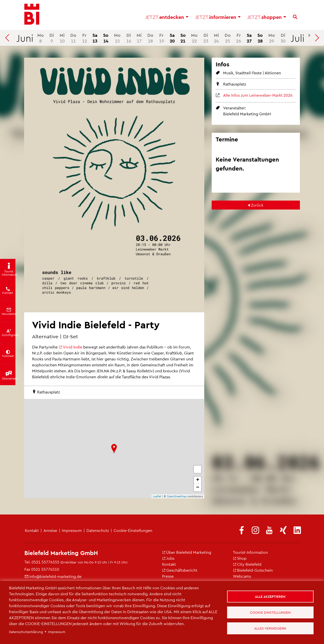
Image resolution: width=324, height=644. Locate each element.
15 (117, 38)
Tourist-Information (250, 552)
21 (183, 38)
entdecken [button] (167, 17)
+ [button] (198, 480)
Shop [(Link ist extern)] (240, 558)
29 (272, 38)
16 (129, 38)
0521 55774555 (45, 562)
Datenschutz (98, 530)
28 (260, 38)
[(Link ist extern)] (242, 531)
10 (62, 38)
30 (283, 38)
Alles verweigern (270, 628)
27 (249, 38)
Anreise (50, 530)
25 (228, 38)
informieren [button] (218, 17)
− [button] (198, 488)
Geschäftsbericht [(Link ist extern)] (180, 570)
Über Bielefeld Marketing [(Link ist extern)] (187, 552)
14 (106, 38)
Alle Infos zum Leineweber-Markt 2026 (258, 95)
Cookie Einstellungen (271, 612)
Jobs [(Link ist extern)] (168, 558)
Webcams (242, 576)
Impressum (72, 530)
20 (172, 38)
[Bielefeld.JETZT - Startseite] (32, 15)
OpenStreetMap (177, 496)
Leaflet (157, 496)
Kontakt (32, 530)
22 (194, 38)
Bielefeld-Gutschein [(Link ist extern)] (253, 570)
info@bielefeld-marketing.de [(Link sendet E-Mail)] (53, 576)
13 (95, 38)
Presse (168, 576)
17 (139, 38)
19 (162, 38)
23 (206, 38)
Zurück (257, 205)
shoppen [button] (267, 17)
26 (239, 38)
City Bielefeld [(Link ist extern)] (247, 564)
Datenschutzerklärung (26, 632)
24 (216, 38)
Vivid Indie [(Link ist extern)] (70, 347)
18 (150, 38)
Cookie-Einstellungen (133, 530)
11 (73, 38)
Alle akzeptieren (270, 596)
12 (84, 38)
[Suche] (295, 17)
